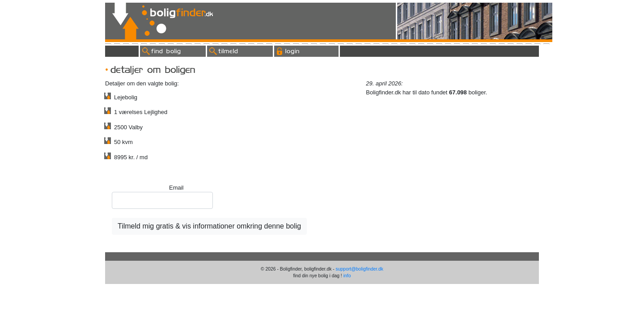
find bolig (166, 51)
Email (176, 188)
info (347, 276)
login (292, 51)
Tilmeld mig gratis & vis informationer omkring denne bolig (209, 226)
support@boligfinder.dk (360, 269)
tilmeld (228, 51)
